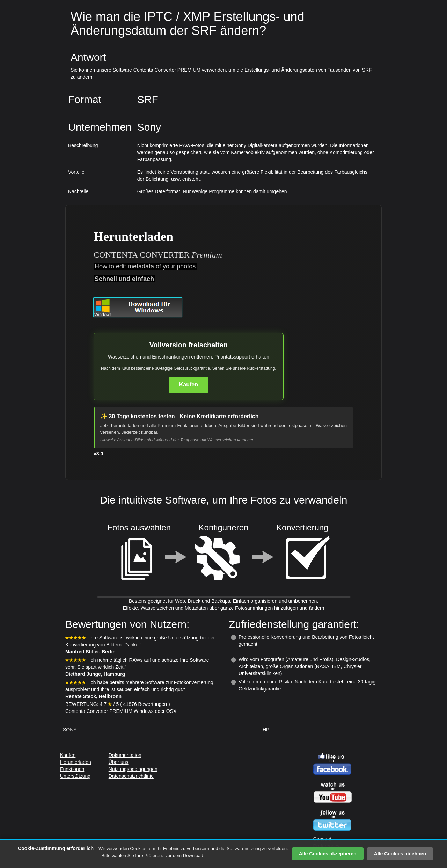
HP (266, 730)
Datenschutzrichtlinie (131, 776)
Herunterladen (76, 762)
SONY (70, 730)
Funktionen (72, 769)
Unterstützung (75, 776)
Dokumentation (125, 755)
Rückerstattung (261, 368)
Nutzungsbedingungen (133, 769)
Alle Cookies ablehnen (400, 854)
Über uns (119, 762)
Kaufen (189, 385)
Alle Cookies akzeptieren (328, 854)
